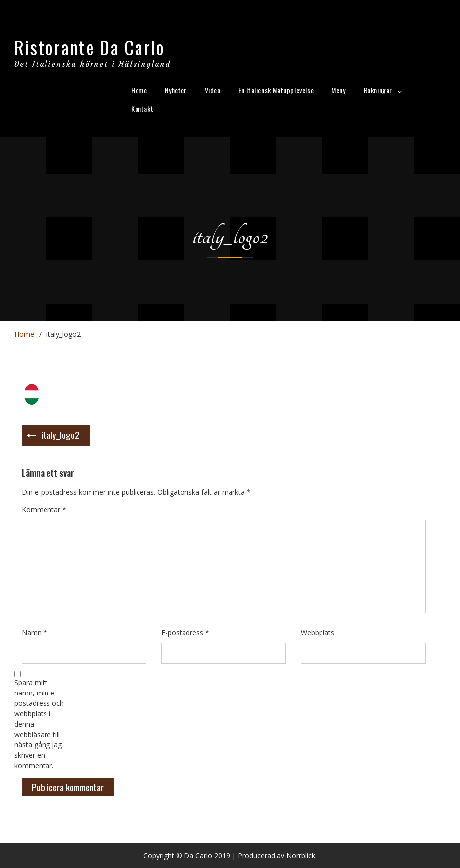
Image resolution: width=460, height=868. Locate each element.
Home (139, 90)
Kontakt (142, 108)
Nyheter (176, 90)
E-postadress (185, 632)
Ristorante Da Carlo (90, 47)
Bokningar (378, 90)
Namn (35, 632)
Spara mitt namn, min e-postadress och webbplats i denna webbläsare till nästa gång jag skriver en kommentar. (39, 724)
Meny (338, 90)
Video (213, 90)
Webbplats (318, 632)
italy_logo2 (60, 434)
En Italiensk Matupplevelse (276, 90)
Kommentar (44, 509)
